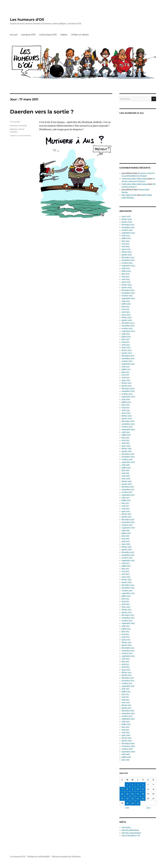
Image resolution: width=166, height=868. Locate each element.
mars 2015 (126, 577)
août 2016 (126, 531)
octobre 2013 (127, 621)
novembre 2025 (128, 227)
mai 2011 (125, 697)
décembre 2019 (128, 421)
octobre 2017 (127, 492)
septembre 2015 (128, 561)
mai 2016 (125, 539)
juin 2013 (125, 632)
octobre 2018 (127, 460)
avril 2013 (126, 637)
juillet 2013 (126, 629)
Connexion (126, 827)
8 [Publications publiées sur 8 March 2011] (127, 789)
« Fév (127, 808)
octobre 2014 (127, 591)
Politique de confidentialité (38, 857)
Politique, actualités (18, 125)
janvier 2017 (127, 517)
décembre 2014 (128, 585)
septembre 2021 (128, 364)
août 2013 (126, 626)
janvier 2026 (127, 222)
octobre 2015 (127, 558)
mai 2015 (125, 571)
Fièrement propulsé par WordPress (66, 857)
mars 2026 (126, 217)
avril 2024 (126, 279)
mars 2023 (126, 315)
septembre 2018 (128, 462)
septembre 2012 (128, 656)
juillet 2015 (126, 566)
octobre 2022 (127, 328)
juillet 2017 (126, 501)
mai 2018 (125, 473)
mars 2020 (126, 413)
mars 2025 (126, 249)
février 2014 (127, 610)
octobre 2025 (127, 230)
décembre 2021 (128, 356)
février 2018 (127, 481)
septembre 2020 (128, 397)
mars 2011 (126, 703)
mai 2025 (125, 244)
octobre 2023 (127, 296)
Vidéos (64, 35)
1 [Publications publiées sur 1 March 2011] (127, 784)
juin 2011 (125, 694)
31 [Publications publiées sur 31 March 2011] (138, 803)
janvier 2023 (127, 320)
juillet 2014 (126, 596)
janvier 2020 (127, 419)
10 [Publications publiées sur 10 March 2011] (138, 789)
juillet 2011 (126, 692)
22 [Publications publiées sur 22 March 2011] (127, 799)
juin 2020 (126, 405)
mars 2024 (126, 282)
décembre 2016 (128, 520)
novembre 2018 (128, 457)
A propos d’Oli (28, 35)
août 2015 (126, 563)
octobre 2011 (127, 683)
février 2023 (127, 318)
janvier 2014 (127, 612)
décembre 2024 (128, 258)
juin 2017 (125, 503)
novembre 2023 (128, 293)
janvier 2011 (127, 708)
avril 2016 (126, 541)
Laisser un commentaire (20, 135)
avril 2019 (126, 443)
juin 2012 (125, 662)
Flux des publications (130, 830)
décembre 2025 (128, 225)
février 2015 (127, 580)
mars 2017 (126, 511)
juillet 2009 (126, 757)
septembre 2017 (128, 495)
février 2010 (127, 738)
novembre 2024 (128, 260)
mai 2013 (125, 634)
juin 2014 (125, 599)
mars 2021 (126, 380)
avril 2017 (126, 509)
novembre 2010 (128, 713)
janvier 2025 (127, 255)
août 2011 (125, 689)
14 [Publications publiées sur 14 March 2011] (122, 794)
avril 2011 (125, 700)
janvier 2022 (127, 353)
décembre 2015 (128, 552)
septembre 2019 (128, 430)
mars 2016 (126, 544)
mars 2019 (126, 446)
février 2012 (127, 673)
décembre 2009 (128, 744)
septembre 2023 (128, 298)
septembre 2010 (128, 719)
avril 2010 (126, 733)
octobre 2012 (127, 653)
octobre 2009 (127, 749)
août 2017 (126, 498)
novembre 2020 (128, 391)
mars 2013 (126, 640)
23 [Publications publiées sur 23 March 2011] (132, 799)
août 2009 (126, 754)
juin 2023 (125, 307)
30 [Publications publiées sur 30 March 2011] (133, 803)
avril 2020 (126, 410)
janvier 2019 (127, 451)
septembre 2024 (128, 266)
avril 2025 (126, 247)
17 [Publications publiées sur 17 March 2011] (138, 794)
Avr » (149, 808)
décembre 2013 (128, 615)
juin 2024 (126, 274)
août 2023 (126, 301)
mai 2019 (125, 440)
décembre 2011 (128, 678)
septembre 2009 (128, 752)
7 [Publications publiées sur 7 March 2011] (122, 789)
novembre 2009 (128, 746)
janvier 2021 (127, 386)
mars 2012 (126, 670)
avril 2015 (126, 574)
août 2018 (126, 465)
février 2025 (127, 252)
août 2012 (126, 659)
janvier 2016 (127, 550)
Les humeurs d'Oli (27, 20)
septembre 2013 (128, 623)
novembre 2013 (128, 618)
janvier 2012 (127, 675)
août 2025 (126, 236)
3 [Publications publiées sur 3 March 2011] (138, 784)
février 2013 (126, 642)
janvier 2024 (127, 288)
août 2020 (126, 399)
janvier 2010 (127, 741)
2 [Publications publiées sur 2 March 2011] (133, 784)
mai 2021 (125, 375)
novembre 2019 (128, 424)
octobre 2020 (127, 394)
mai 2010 (125, 730)
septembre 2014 (128, 593)
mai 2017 (125, 506)
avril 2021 (126, 378)
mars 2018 (126, 479)
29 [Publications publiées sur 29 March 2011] (127, 803)
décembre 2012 (128, 648)
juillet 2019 (126, 435)
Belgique (14, 129)
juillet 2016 (126, 533)
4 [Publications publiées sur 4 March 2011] (143, 784)
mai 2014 (125, 602)
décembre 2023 (128, 290)
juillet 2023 (126, 304)
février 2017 (127, 514)
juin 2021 (125, 372)
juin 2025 (126, 241)
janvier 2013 (127, 645)
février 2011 (126, 705)
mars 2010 (126, 735)
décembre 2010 (128, 711)
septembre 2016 (128, 528)
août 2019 (126, 432)
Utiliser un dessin (80, 35)
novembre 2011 (128, 681)
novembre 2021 (128, 359)
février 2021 (127, 383)
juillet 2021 (126, 369)
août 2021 (126, 367)
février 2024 (127, 285)
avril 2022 (126, 345)
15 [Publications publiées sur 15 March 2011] (127, 794)
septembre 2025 (128, 233)
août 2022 (126, 334)
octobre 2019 (127, 427)
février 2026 (127, 219)
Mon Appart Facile (129, 195)
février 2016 (127, 547)
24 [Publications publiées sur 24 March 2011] (138, 799)
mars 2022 (126, 348)
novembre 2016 (128, 522)
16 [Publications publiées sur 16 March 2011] (132, 794)
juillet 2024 (126, 271)
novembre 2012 (128, 651)
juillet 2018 (126, 468)
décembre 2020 (128, 389)
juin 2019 (125, 438)
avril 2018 (126, 476)
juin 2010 (125, 727)
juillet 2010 (126, 724)
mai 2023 (125, 309)
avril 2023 (126, 312)
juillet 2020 (126, 402)
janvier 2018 (127, 484)
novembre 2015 (128, 555)
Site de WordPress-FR (131, 836)
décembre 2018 (128, 454)
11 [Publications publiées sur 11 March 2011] (143, 789)
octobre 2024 (127, 263)
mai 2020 (125, 408)
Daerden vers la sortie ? (42, 112)
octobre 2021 (127, 361)
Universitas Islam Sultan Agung (135, 179)
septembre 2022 (128, 331)
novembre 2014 (128, 588)
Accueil (14, 35)
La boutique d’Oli (48, 35)
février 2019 (127, 449)
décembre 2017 (128, 487)
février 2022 (127, 350)
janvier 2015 (127, 582)
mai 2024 (125, 277)
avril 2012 (126, 667)
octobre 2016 (127, 525)
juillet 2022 (126, 337)
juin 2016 (125, 536)
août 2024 (126, 268)
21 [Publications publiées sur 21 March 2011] (122, 799)
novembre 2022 (128, 326)
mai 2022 (125, 342)
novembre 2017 (128, 490)
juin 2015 (125, 569)
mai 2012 (125, 664)
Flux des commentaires (131, 833)
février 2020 (127, 416)
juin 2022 (126, 339)
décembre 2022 (128, 323)
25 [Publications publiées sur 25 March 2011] (143, 799)
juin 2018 (125, 470)
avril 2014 (126, 604)
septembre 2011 (128, 686)
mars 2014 (126, 607)
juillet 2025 (126, 238)
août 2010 (126, 722)
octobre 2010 (127, 716)
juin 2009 (126, 760)
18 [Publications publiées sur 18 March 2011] (143, 794)
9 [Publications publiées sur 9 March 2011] (132, 789)
